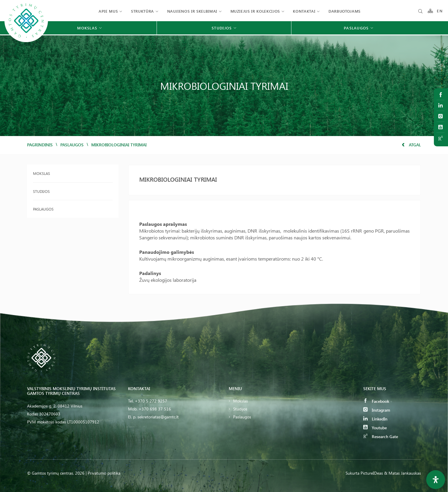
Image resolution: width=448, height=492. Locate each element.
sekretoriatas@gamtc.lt (158, 417)
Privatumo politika (104, 473)
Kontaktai (304, 11)
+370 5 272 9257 (151, 401)
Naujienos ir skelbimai (192, 11)
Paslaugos (72, 145)
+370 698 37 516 (155, 409)
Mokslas (42, 173)
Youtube (375, 428)
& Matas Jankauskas (403, 473)
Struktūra (142, 11)
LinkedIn (375, 419)
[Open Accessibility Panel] (436, 480)
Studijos (41, 191)
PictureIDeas (372, 473)
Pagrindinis (40, 145)
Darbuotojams (345, 11)
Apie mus (108, 11)
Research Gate (381, 436)
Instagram (377, 410)
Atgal (411, 145)
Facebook (376, 401)
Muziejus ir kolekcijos (255, 11)
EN (440, 11)
